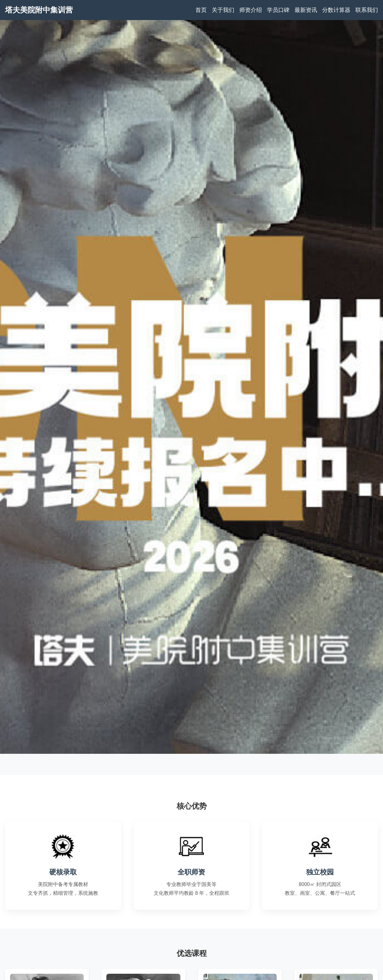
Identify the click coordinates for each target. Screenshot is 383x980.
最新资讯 (306, 10)
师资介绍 (251, 10)
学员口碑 (278, 10)
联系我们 (367, 10)
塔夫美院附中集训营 (39, 10)
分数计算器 (336, 10)
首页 (201, 10)
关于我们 (223, 10)
